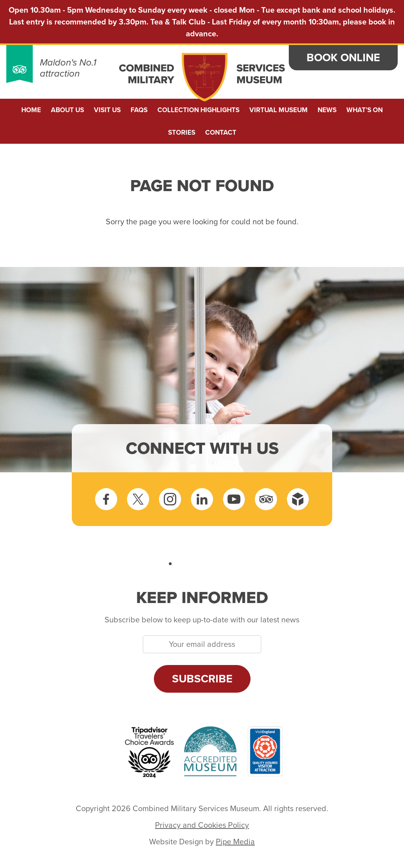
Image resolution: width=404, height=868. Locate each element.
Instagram (170, 499)
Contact (221, 132)
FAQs (139, 110)
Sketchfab (298, 499)
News (327, 110)
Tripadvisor (266, 499)
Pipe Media (235, 842)
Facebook (106, 499)
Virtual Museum (279, 110)
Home (31, 110)
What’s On (365, 110)
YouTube (234, 499)
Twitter (138, 499)
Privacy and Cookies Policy (202, 825)
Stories (182, 132)
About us (67, 110)
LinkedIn (202, 499)
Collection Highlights (198, 110)
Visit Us (107, 110)
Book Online (343, 57)
